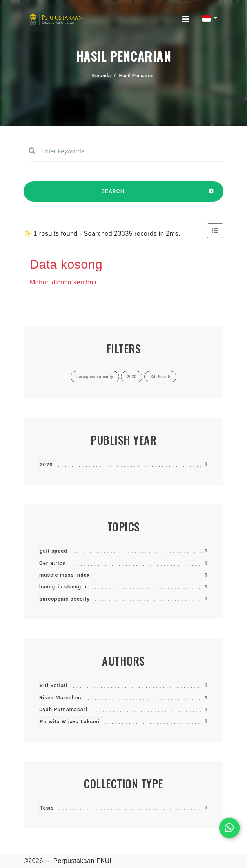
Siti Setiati (54, 685)
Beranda (102, 76)
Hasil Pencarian (137, 76)
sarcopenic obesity (65, 599)
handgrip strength (63, 587)
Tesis (47, 808)
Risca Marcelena (61, 698)
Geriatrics (52, 563)
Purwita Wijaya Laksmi (70, 722)
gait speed (54, 551)
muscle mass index (64, 575)
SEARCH (113, 195)
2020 (46, 465)
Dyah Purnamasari (63, 709)
